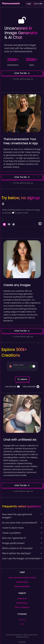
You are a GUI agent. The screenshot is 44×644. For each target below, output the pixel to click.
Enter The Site (22, 73)
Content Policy (22, 582)
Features (22, 620)
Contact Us (22, 599)
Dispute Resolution (22, 586)
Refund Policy (22, 603)
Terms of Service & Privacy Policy (22, 578)
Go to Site (38, 4)
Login (29, 4)
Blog (22, 624)
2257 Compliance (22, 607)
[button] (22, 366)
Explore (22, 379)
